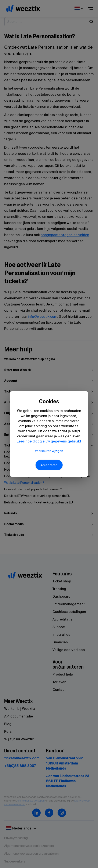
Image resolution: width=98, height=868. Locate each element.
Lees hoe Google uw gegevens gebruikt (49, 441)
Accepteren (49, 465)
